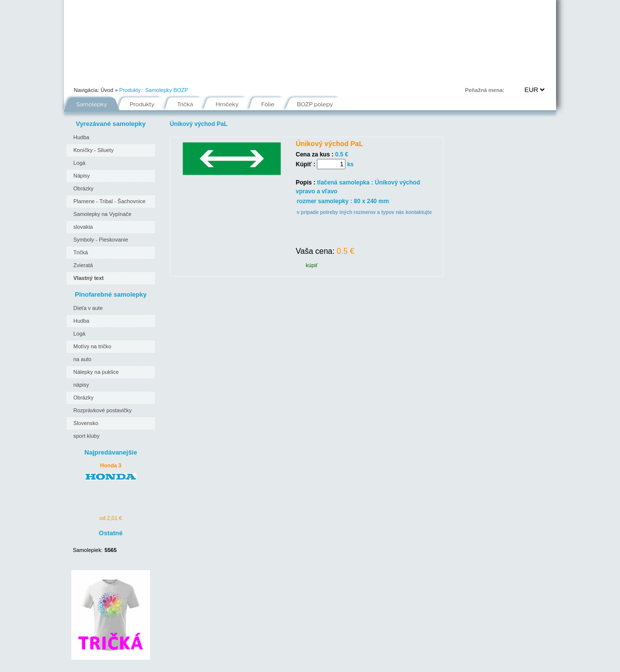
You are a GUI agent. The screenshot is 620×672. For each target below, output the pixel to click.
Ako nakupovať (178, 76)
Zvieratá (83, 265)
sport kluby (86, 436)
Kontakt (394, 76)
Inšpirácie (313, 76)
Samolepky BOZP (167, 90)
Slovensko (86, 423)
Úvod (82, 76)
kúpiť (311, 265)
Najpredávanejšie (111, 452)
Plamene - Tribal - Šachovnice (109, 201)
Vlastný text (89, 278)
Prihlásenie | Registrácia (516, 76)
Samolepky (92, 104)
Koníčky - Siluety (93, 150)
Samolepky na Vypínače (102, 214)
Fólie (271, 76)
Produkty (142, 104)
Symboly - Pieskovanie (101, 240)
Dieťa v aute (88, 308)
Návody (231, 76)
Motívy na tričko (92, 346)
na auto (82, 359)
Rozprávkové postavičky (103, 410)
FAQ (355, 76)
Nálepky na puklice (96, 372)
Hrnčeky (227, 104)
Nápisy (82, 176)
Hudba (81, 137)
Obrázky (83, 188)
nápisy (81, 385)
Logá (79, 163)
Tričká (185, 104)
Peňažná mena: (485, 90)
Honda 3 (110, 465)
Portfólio (123, 76)
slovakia (83, 227)
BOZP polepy (315, 104)
